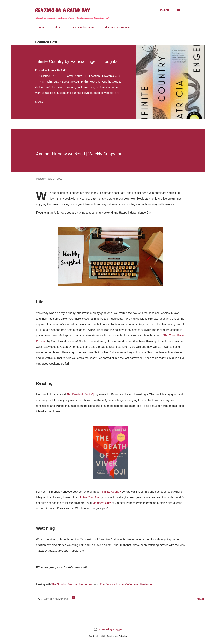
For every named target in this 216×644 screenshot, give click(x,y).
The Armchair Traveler (115, 27)
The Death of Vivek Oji (81, 395)
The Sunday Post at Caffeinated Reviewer (126, 584)
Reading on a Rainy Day (62, 10)
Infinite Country (112, 492)
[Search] (164, 10)
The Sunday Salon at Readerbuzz (73, 584)
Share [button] (39, 102)
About (56, 27)
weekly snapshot (56, 599)
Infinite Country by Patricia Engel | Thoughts (76, 61)
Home (39, 27)
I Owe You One (90, 497)
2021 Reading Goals (81, 27)
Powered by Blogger (108, 629)
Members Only (102, 503)
